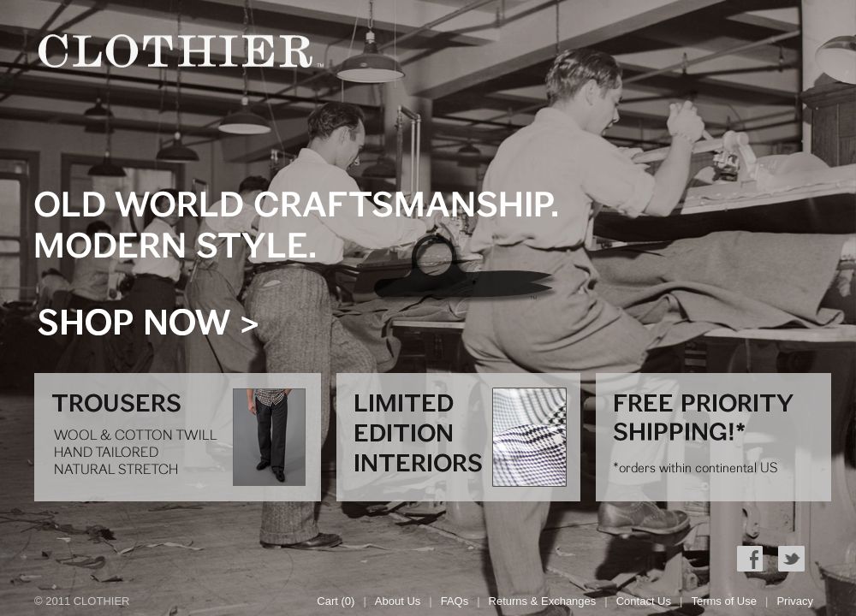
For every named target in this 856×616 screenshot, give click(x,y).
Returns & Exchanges (543, 601)
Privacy (795, 601)
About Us (398, 601)
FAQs (455, 601)
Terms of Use (724, 601)
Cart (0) (336, 601)
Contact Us (644, 601)
